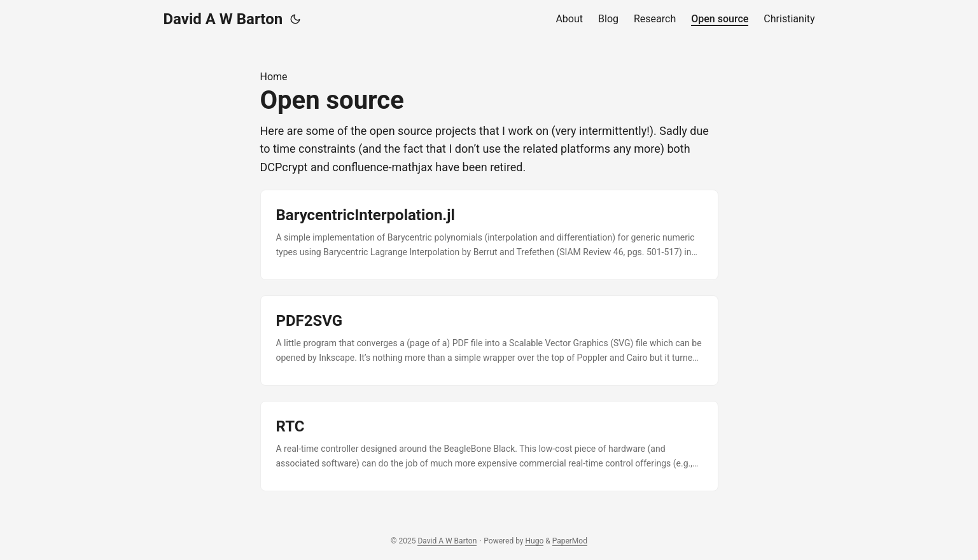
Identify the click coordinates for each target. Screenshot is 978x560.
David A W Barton (223, 19)
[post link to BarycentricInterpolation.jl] (489, 235)
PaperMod (570, 541)
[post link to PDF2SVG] (489, 340)
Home (274, 77)
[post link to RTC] (489, 446)
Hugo (534, 541)
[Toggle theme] (295, 19)
